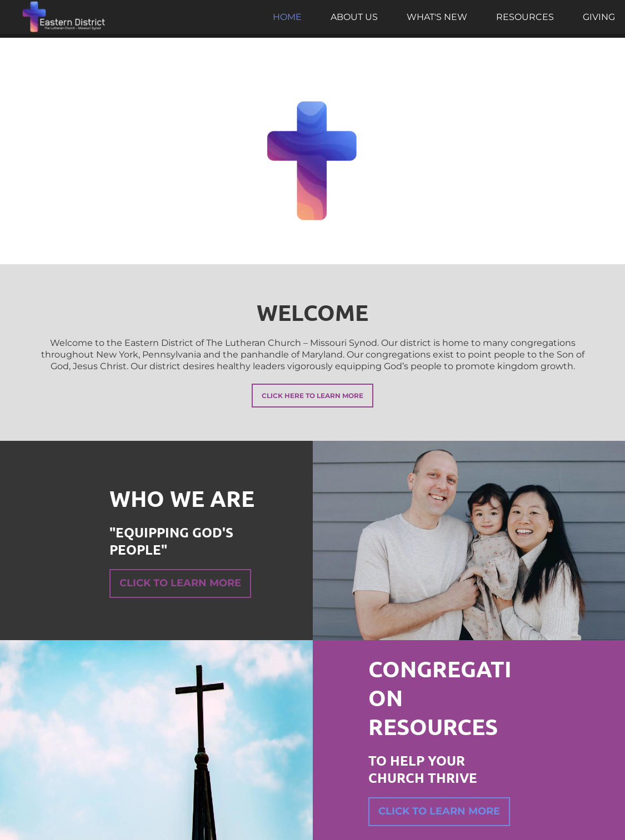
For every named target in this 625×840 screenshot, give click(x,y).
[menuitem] (287, 17)
